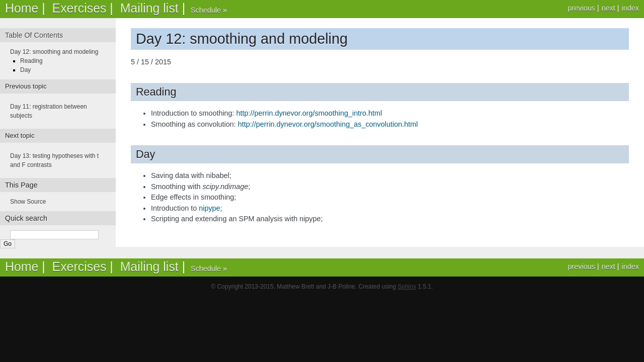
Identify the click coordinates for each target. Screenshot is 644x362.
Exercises (79, 8)
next (609, 8)
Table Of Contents (34, 35)
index (630, 8)
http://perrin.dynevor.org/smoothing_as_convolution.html (328, 124)
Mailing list (149, 8)
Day (25, 70)
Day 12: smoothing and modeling (54, 52)
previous (581, 8)
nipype (209, 208)
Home (22, 8)
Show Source (28, 202)
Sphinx (407, 287)
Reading (31, 61)
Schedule (206, 10)
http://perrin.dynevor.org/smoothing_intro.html (309, 113)
